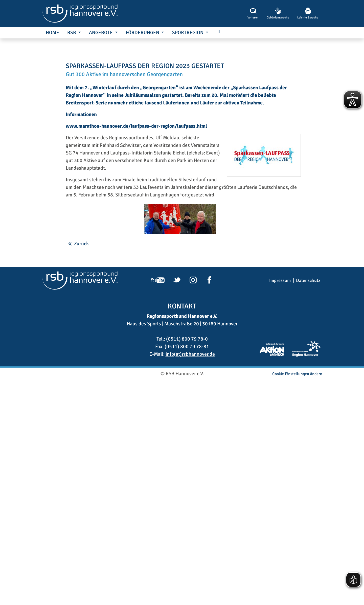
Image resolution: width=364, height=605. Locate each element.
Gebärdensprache (278, 13)
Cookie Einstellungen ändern (297, 599)
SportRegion (188, 33)
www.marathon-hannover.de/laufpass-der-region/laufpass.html (136, 351)
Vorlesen (253, 13)
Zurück (81, 469)
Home (52, 33)
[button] (219, 32)
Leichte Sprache (308, 13)
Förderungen (143, 33)
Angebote (101, 33)
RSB (72, 33)
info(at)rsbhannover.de (190, 579)
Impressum (280, 505)
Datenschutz (308, 505)
